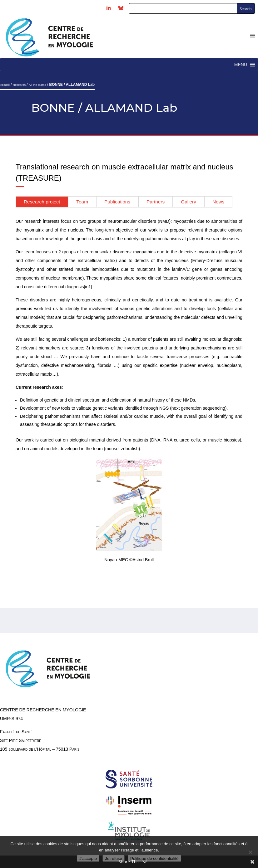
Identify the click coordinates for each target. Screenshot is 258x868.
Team (82, 202)
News (218, 202)
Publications (117, 202)
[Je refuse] (250, 852)
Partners (156, 202)
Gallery (189, 202)
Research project (42, 202)
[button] (241, 65)
